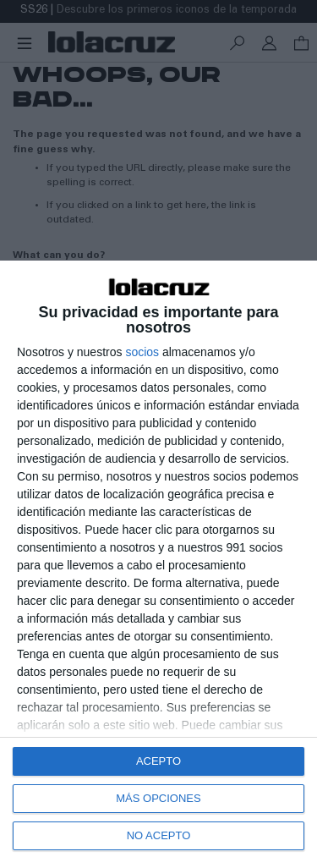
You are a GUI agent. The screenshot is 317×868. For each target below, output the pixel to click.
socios (142, 352)
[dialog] (158, 564)
